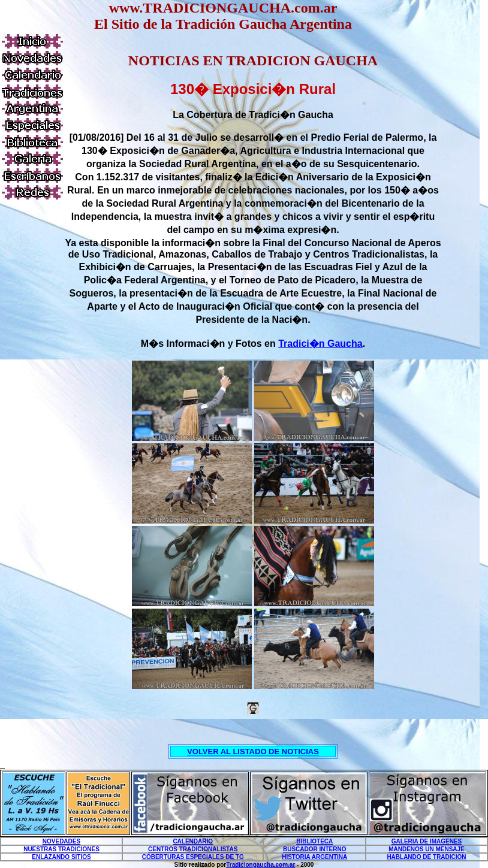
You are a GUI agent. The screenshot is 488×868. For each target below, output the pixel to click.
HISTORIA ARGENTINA (314, 857)
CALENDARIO (193, 841)
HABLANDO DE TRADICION (426, 857)
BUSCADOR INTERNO (315, 849)
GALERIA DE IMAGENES (427, 841)
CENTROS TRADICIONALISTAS (193, 849)
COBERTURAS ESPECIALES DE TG (193, 857)
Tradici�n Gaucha (320, 344)
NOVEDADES (61, 841)
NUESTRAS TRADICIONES (61, 849)
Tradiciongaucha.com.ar (260, 865)
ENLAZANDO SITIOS (61, 857)
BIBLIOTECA (314, 841)
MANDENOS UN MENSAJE (427, 849)
